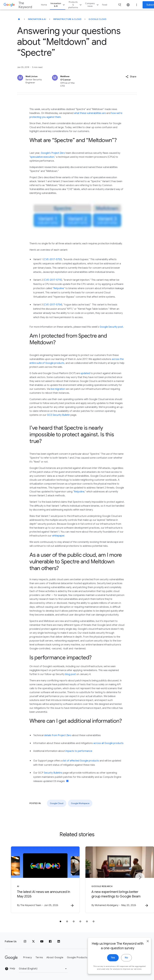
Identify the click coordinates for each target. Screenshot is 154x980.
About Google (55, 958)
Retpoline (59, 288)
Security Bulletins (53, 773)
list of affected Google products (81, 761)
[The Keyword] (19, 19)
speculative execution (42, 157)
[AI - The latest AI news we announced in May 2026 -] (38, 880)
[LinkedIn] (59, 942)
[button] (131, 77)
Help (10, 969)
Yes (110, 969)
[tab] (60, 922)
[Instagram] (25, 942)
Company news (92, 5)
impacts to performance (79, 751)
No (123, 969)
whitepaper (58, 536)
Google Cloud (97, 19)
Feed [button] (105, 5)
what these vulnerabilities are (90, 113)
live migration (58, 389)
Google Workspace (80, 803)
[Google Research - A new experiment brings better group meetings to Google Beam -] (116, 880)
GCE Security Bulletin (58, 415)
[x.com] (33, 942)
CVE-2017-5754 (53, 305)
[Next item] (140, 878)
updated (85, 373)
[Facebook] (50, 942)
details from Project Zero (58, 735)
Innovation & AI (58, 5)
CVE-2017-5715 (53, 280)
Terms (39, 958)
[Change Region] (43, 969)
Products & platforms (75, 5)
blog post (70, 674)
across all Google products (108, 743)
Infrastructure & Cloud (67, 19)
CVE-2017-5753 (53, 259)
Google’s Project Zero (53, 153)
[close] (145, 953)
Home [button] (44, 5)
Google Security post (111, 327)
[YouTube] (42, 942)
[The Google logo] (11, 958)
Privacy (28, 958)
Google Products (77, 958)
